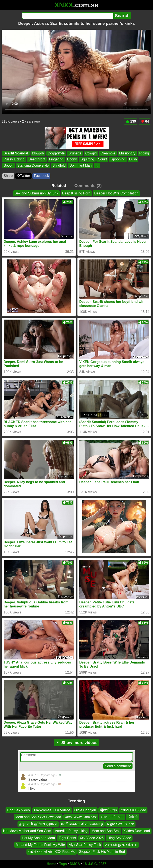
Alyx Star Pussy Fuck (85, 845)
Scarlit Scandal (16, 153)
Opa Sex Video (18, 810)
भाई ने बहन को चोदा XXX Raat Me (52, 852)
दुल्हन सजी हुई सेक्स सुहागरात (38, 824)
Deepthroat (37, 159)
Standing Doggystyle (33, 165)
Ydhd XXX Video (133, 810)
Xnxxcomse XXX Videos (52, 810)
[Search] (68, 16)
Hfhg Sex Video (119, 838)
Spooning (118, 159)
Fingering (56, 159)
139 (131, 121)
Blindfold (59, 165)
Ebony (72, 159)
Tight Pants (67, 838)
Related (59, 186)
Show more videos (76, 743)
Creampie (108, 153)
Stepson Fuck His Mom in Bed (102, 852)
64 (145, 121)
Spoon (9, 165)
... (97, 165)
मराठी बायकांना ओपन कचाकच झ (82, 824)
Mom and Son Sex (105, 831)
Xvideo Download (137, 831)
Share (8, 176)
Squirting (87, 159)
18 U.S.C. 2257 (95, 864)
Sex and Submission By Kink (36, 193)
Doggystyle (56, 153)
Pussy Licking (14, 159)
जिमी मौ (133, 817)
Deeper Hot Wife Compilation (116, 193)
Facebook (41, 176)
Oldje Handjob (85, 810)
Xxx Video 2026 (92, 838)
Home (51, 864)
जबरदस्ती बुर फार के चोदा (121, 845)
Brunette (75, 153)
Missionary (127, 153)
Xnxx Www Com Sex (81, 817)
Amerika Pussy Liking (71, 831)
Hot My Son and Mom (39, 838)
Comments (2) (88, 186)
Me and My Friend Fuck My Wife (40, 845)
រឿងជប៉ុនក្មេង (108, 810)
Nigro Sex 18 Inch (120, 824)
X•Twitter (23, 176)
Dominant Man (80, 165)
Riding (144, 153)
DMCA (75, 864)
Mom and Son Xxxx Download (38, 817)
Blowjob (38, 153)
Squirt (102, 159)
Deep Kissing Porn (76, 193)
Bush (133, 159)
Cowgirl (91, 153)
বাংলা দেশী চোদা (112, 817)
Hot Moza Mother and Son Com (27, 831)
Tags (63, 864)
